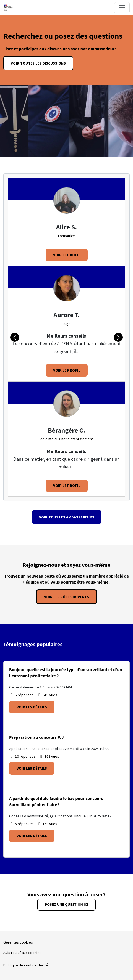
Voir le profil (67, 255)
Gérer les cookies (18, 942)
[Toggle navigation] (122, 8)
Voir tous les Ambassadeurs (67, 517)
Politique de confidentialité (26, 965)
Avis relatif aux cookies (22, 953)
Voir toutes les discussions (38, 63)
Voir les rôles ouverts (66, 597)
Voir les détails (32, 707)
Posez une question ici (66, 905)
